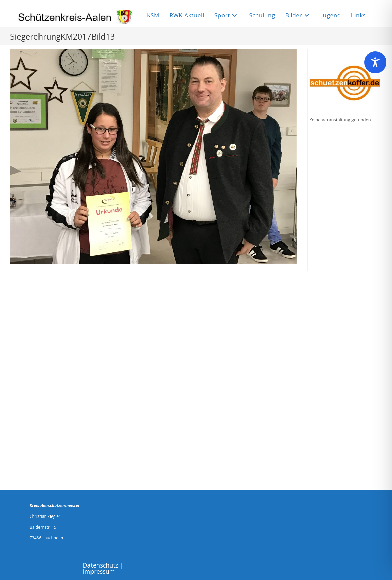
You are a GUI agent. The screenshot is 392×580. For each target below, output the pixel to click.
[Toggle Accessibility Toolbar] (375, 62)
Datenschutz (101, 565)
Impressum (99, 571)
